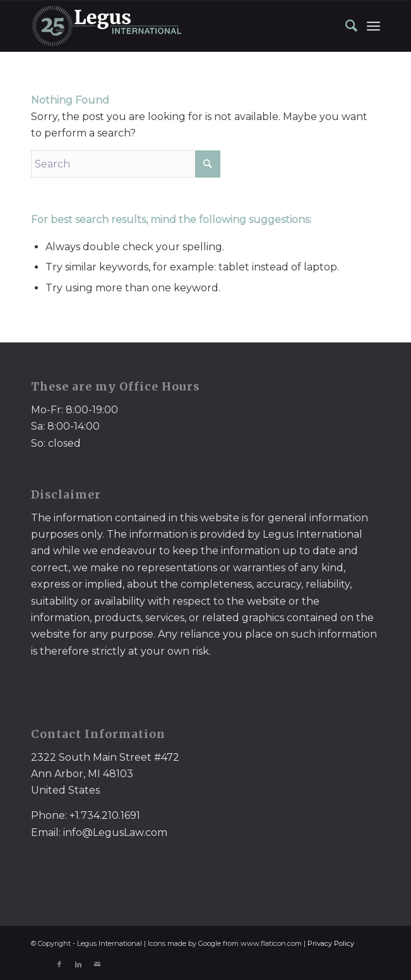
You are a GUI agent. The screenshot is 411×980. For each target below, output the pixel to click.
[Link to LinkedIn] (78, 964)
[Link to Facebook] (59, 964)
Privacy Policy (331, 943)
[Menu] (373, 26)
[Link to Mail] (97, 964)
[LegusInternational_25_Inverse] (171, 26)
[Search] (345, 26)
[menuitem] (345, 26)
